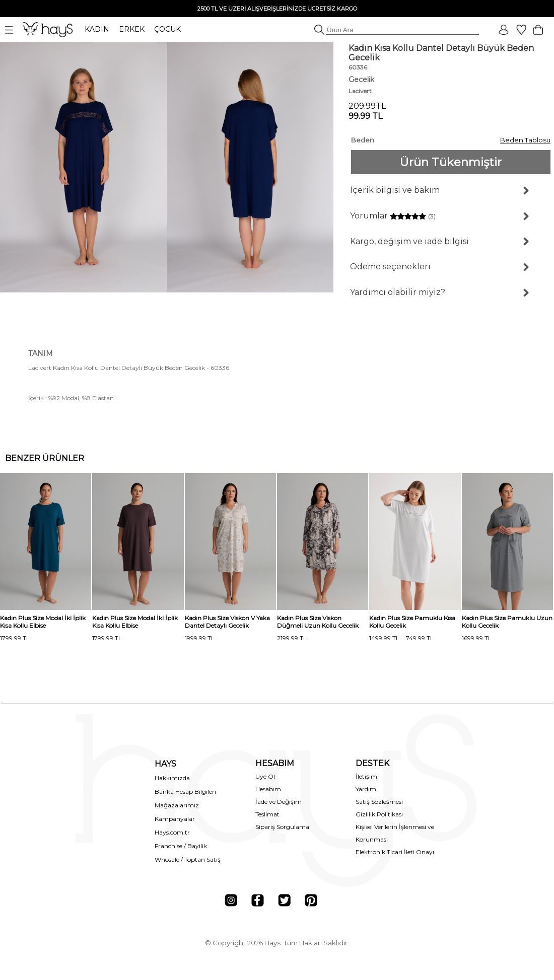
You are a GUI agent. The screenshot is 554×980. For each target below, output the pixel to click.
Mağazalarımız (177, 805)
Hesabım (268, 789)
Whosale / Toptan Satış (188, 859)
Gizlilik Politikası (379, 814)
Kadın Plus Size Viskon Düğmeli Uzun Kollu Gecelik (318, 622)
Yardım (366, 789)
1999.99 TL (200, 638)
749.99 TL (401, 638)
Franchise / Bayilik (181, 846)
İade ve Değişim (279, 802)
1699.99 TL (477, 638)
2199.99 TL (292, 638)
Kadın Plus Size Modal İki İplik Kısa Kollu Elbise (43, 622)
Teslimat (267, 814)
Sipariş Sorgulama (282, 827)
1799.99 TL (15, 638)
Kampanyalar (175, 819)
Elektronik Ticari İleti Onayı (395, 852)
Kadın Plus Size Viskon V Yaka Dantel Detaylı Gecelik (227, 622)
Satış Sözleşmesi (379, 802)
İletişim (366, 776)
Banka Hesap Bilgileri (185, 791)
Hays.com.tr (172, 832)
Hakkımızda (172, 778)
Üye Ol (265, 776)
